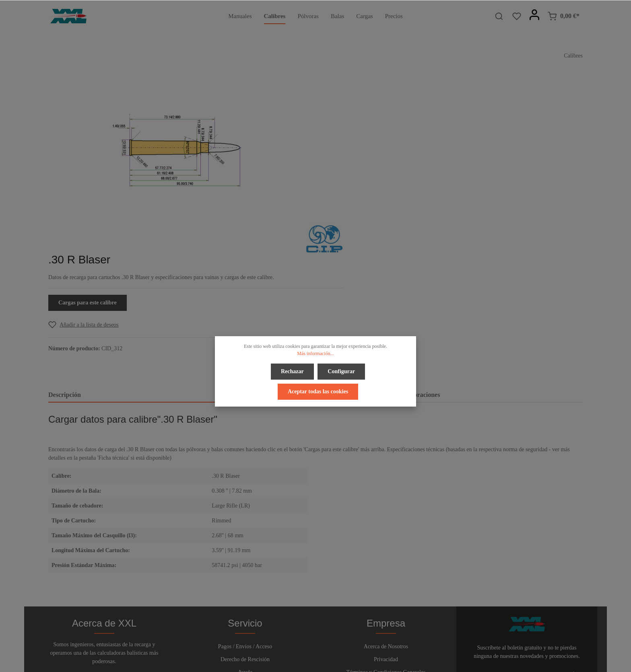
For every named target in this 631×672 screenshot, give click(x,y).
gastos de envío (503, 661)
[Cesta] (563, 16)
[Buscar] (499, 16)
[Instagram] (336, 643)
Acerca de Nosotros (386, 533)
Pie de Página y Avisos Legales (386, 572)
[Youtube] (323, 643)
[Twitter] (309, 643)
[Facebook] (296, 643)
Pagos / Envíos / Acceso (245, 533)
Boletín (245, 585)
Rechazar (293, 371)
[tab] (136, 258)
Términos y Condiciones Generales (386, 559)
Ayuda (245, 559)
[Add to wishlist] (359, 178)
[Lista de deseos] (517, 16)
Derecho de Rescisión (245, 546)
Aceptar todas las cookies (318, 391)
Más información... (315, 353)
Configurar (341, 371)
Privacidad (386, 546)
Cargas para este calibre (363, 155)
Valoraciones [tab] (422, 257)
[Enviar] (575, 561)
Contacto (245, 572)
